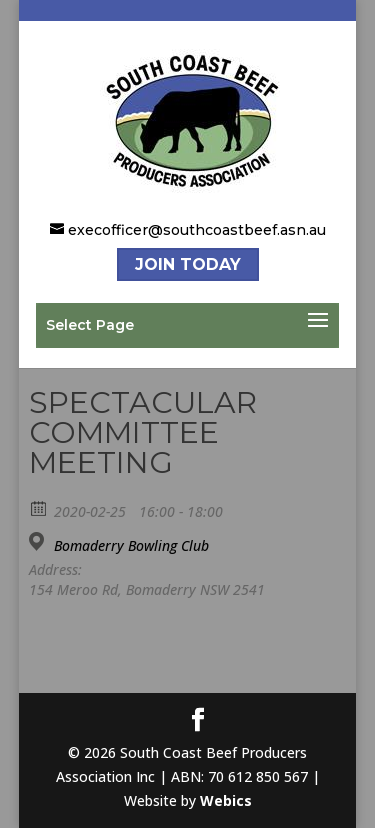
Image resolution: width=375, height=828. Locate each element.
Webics (226, 800)
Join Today (188, 264)
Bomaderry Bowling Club (131, 546)
